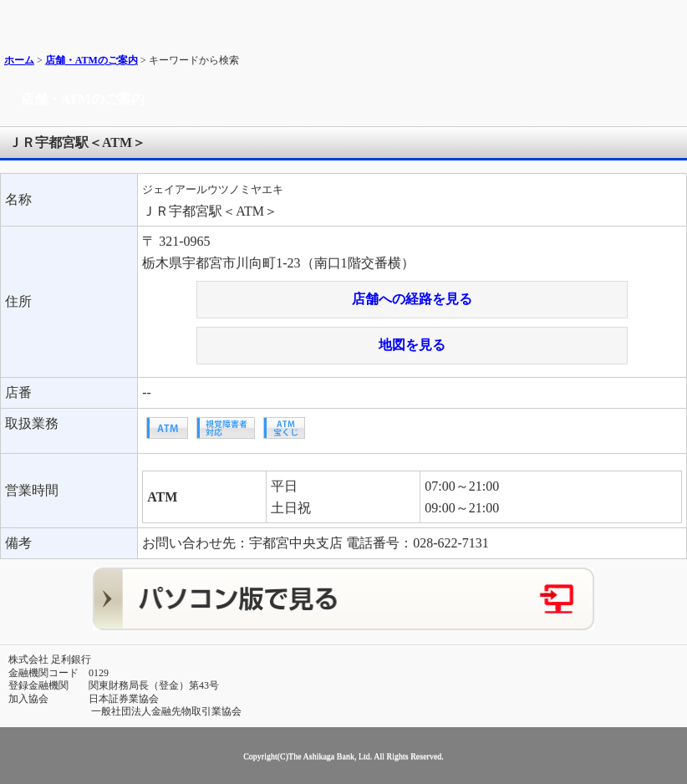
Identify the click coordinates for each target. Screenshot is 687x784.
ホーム (19, 60)
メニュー (668, 19)
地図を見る (412, 345)
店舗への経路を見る (412, 299)
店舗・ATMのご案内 (92, 60)
